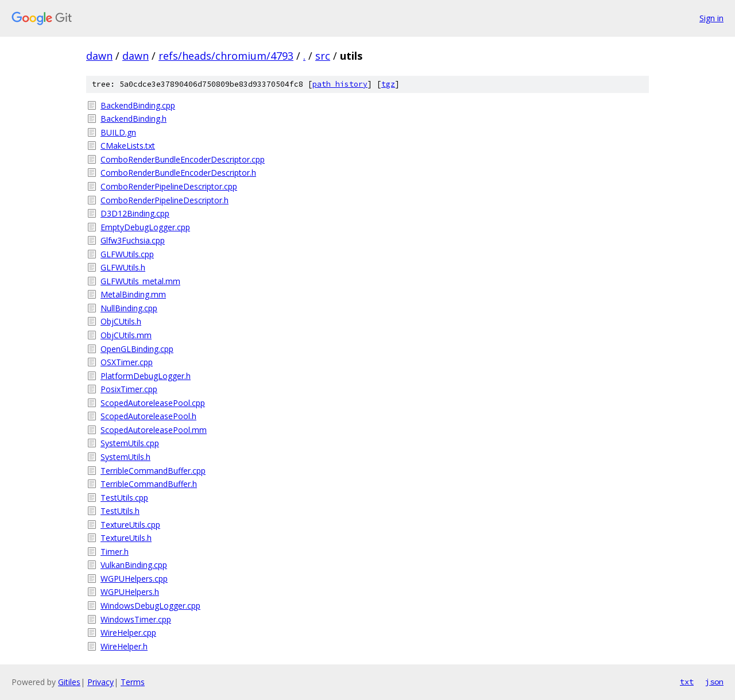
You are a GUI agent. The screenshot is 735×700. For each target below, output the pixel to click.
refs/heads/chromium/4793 (226, 56)
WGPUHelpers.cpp (134, 579)
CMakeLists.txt (128, 146)
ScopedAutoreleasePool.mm (154, 430)
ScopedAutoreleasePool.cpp (153, 403)
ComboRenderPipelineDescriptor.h (165, 200)
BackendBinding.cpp (138, 105)
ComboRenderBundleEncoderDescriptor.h (178, 173)
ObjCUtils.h (121, 321)
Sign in (711, 18)
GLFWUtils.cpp (127, 254)
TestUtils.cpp (124, 498)
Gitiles (69, 682)
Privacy (100, 682)
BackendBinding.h (134, 119)
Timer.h (115, 552)
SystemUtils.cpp (130, 443)
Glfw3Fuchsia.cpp (133, 240)
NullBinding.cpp (129, 308)
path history (340, 84)
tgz (388, 84)
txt (687, 682)
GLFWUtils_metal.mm (140, 281)
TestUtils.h (120, 511)
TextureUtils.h (126, 538)
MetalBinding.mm (133, 294)
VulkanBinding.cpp (134, 565)
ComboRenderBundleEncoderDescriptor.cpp (183, 159)
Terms (133, 682)
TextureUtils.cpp (130, 525)
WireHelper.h (124, 646)
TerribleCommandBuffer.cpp (153, 471)
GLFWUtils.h (123, 267)
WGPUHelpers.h (130, 592)
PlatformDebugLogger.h (146, 376)
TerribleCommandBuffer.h (149, 484)
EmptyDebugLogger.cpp (145, 227)
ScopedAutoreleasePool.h (148, 416)
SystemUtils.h (125, 457)
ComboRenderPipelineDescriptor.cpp (169, 186)
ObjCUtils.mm (126, 335)
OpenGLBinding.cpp (137, 349)
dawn (99, 56)
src (323, 56)
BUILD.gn (118, 132)
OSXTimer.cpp (127, 362)
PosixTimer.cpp (129, 389)
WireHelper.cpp (128, 633)
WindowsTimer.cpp (136, 619)
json (714, 682)
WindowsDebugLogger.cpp (150, 606)
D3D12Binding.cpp (135, 213)
